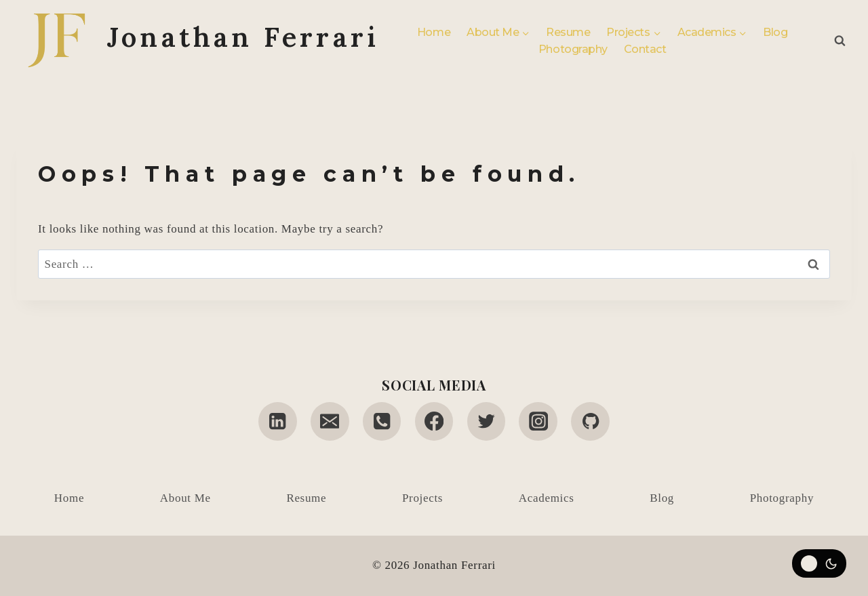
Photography (573, 49)
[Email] (330, 421)
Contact (645, 49)
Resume (568, 32)
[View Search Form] (840, 41)
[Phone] (382, 421)
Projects (422, 498)
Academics (547, 498)
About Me (185, 498)
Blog (775, 32)
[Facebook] (434, 421)
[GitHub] (590, 421)
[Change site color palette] (819, 563)
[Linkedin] (278, 421)
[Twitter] (487, 421)
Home (434, 32)
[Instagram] (538, 421)
